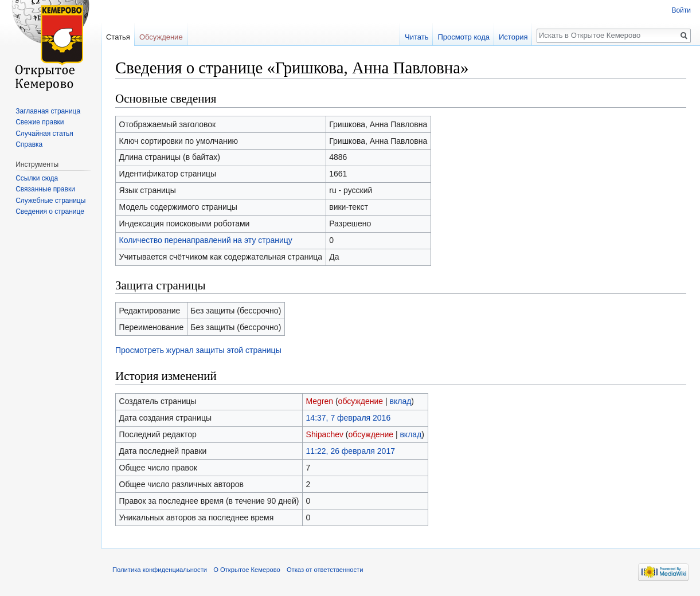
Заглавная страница (48, 111)
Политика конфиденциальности (160, 570)
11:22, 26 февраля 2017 (351, 451)
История (513, 37)
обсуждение (361, 401)
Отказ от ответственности (325, 570)
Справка (29, 144)
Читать (417, 37)
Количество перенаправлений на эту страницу (206, 240)
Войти (681, 10)
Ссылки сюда (37, 178)
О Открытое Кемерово (247, 570)
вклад (401, 401)
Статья (118, 37)
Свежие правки (40, 122)
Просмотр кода (464, 37)
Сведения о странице (50, 211)
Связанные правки (45, 189)
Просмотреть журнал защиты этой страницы (198, 350)
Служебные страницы (50, 201)
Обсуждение (161, 37)
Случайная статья (44, 134)
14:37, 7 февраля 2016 (349, 418)
